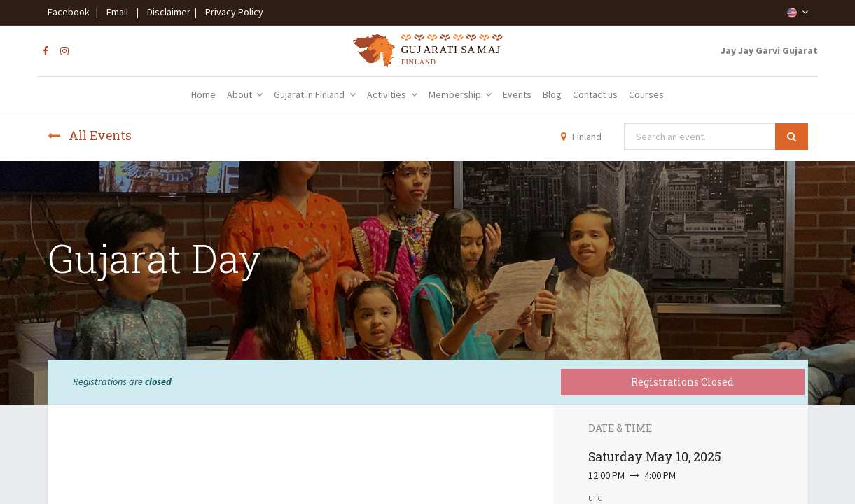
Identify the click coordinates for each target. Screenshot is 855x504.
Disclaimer (167, 12)
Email (117, 12)
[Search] (792, 136)
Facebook (71, 12)
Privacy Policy (231, 12)
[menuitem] (203, 95)
